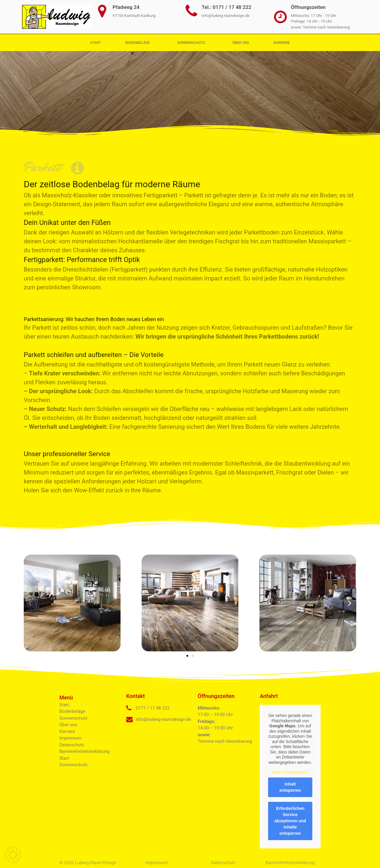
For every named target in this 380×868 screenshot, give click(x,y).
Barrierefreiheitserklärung (84, 751)
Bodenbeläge (139, 43)
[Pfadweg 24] (102, 11)
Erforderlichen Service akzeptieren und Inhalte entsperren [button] (290, 821)
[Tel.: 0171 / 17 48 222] (191, 11)
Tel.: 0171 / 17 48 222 (226, 7)
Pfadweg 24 (126, 7)
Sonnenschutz (193, 43)
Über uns (241, 43)
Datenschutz (72, 745)
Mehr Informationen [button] (290, 772)
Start (96, 43)
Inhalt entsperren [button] (290, 787)
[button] (30, 603)
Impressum (71, 738)
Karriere (282, 43)
